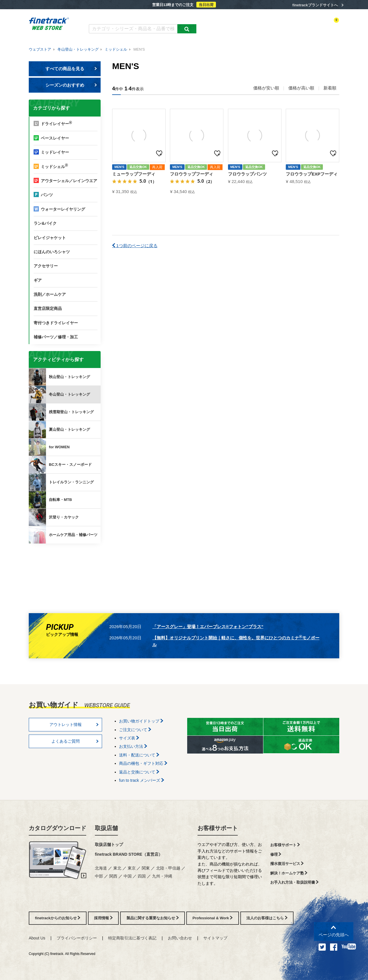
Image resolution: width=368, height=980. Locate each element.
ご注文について (135, 730)
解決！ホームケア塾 (289, 873)
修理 (276, 854)
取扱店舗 (106, 828)
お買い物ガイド (178, 17)
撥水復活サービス (287, 864)
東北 (117, 868)
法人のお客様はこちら (267, 918)
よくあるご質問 (146, 17)
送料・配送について (139, 755)
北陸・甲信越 (168, 868)
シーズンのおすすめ (71, 85)
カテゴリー (233, 25)
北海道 (101, 868)
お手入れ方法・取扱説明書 (295, 882)
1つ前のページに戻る (135, 246)
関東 (146, 868)
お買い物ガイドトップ (141, 721)
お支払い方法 (133, 746)
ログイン (283, 25)
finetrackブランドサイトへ (315, 5)
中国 (128, 876)
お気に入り (304, 25)
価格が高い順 (301, 88)
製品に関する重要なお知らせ (153, 918)
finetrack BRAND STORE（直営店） (129, 854)
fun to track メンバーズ (142, 780)
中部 (99, 876)
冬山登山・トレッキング (78, 49)
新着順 (330, 88)
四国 (142, 876)
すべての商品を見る (71, 69)
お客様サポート (218, 828)
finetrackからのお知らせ (66, 566)
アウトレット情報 (74, 724)
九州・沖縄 (162, 876)
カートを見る (329, 25)
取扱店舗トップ (109, 844)
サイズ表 (129, 738)
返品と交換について (139, 772)
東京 (132, 868)
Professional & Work (213, 918)
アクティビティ (259, 25)
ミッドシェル (116, 49)
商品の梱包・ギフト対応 (143, 763)
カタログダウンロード (108, 17)
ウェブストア (40, 49)
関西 (113, 876)
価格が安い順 (266, 88)
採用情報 (103, 918)
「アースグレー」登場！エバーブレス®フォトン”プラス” (208, 627)
